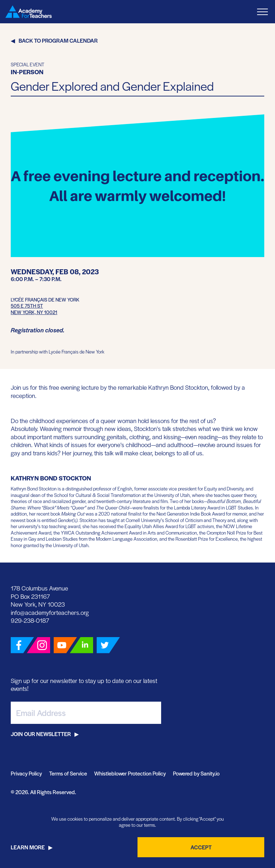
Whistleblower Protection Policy (130, 773)
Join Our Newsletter (41, 734)
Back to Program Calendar (58, 40)
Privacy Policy (26, 773)
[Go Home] (29, 12)
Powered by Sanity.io (196, 773)
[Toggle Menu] (262, 12)
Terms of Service (68, 773)
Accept (201, 847)
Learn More (28, 847)
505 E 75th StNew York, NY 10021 (34, 309)
